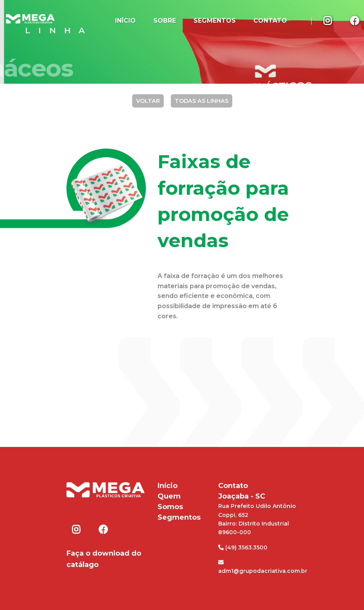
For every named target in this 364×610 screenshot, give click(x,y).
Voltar (148, 101)
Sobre (165, 21)
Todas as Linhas (202, 101)
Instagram (328, 20)
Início (125, 21)
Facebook (103, 529)
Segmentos (215, 21)
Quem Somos (170, 501)
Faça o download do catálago (104, 559)
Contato (270, 21)
